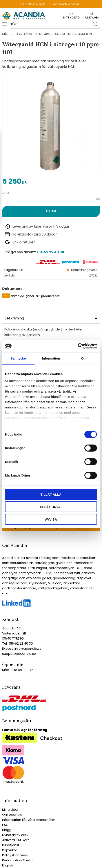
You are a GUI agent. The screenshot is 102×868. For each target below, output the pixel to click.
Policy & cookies (15, 855)
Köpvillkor (10, 850)
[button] (6, 26)
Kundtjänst (11, 845)
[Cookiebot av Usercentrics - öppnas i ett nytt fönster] (78, 346)
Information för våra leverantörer (29, 820)
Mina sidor (10, 810)
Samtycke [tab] (18, 358)
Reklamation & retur (18, 860)
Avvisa (51, 519)
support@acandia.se (19, 654)
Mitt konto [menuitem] (71, 18)
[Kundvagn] (91, 18)
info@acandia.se (28, 649)
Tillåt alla (51, 494)
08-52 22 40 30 (51, 252)
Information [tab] (51, 358)
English (8, 865)
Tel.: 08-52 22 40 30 (17, 644)
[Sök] (95, 24)
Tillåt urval (51, 507)
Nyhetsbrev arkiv (15, 835)
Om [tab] (84, 358)
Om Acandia (12, 815)
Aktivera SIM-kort (15, 840)
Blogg (7, 830)
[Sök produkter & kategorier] (50, 24)
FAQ (5, 825)
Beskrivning (14, 318)
